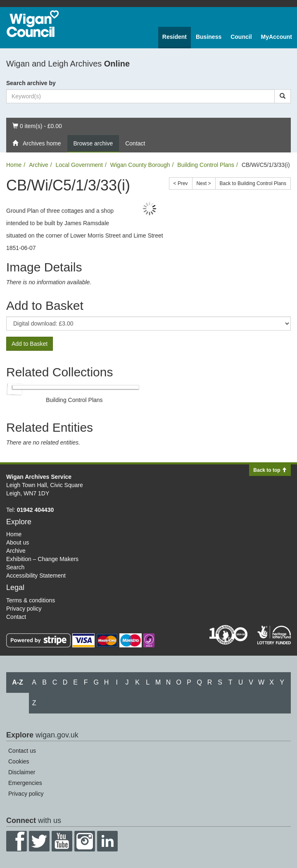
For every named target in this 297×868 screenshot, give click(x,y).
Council (241, 37)
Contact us (22, 751)
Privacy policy (24, 609)
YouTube (62, 841)
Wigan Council (33, 24)
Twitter (39, 841)
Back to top (270, 470)
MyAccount (277, 37)
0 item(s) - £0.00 (37, 125)
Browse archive (93, 143)
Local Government (79, 165)
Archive (39, 165)
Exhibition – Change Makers (42, 559)
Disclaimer (22, 772)
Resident (175, 37)
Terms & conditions (31, 600)
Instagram (85, 841)
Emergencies (25, 783)
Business (209, 37)
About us (18, 542)
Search (15, 567)
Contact (135, 143)
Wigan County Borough (140, 165)
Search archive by (31, 83)
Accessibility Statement (36, 575)
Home (14, 165)
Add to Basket (30, 344)
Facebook (17, 841)
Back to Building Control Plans (253, 183)
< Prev (181, 183)
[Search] (283, 96)
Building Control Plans (206, 165)
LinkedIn (107, 841)
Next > (204, 183)
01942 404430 (36, 510)
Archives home (37, 143)
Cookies (19, 761)
